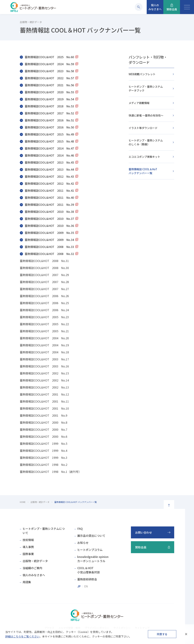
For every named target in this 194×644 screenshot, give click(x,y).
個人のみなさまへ (34, 575)
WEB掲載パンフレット (142, 74)
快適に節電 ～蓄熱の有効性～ (146, 115)
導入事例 (28, 547)
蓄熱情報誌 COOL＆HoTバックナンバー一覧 (143, 171)
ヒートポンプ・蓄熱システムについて (44, 531)
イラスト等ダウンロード (143, 128)
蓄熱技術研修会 (87, 579)
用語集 (27, 582)
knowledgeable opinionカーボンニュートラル (93, 559)
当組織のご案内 (32, 568)
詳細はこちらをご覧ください (22, 636)
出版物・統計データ (40, 502)
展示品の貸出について (91, 536)
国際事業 (28, 554)
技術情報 (28, 540)
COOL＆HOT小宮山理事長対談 (89, 570)
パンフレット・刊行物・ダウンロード (148, 60)
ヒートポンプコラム (90, 550)
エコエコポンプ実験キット (144, 157)
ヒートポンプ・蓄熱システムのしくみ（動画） (146, 142)
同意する (162, 634)
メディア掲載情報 (139, 103)
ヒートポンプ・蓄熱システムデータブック (146, 88)
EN (86, 586)
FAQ (80, 529)
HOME (23, 502)
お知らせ (83, 543)
